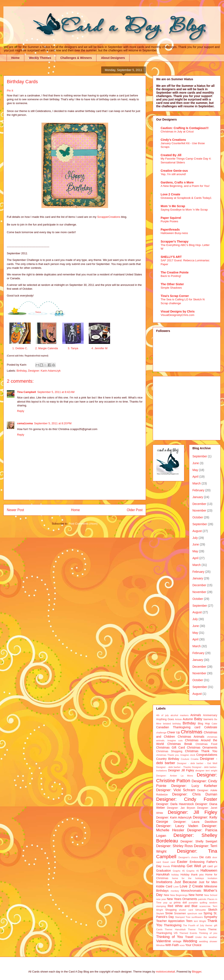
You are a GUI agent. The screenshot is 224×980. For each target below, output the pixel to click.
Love (176, 887)
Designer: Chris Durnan (195, 794)
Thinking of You (170, 937)
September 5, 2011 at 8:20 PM (53, 423)
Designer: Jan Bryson (181, 808)
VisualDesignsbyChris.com (177, 315)
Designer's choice (188, 857)
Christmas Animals (191, 737)
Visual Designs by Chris (178, 311)
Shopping (171, 910)
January (198, 497)
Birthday (22, 371)
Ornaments (190, 899)
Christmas (192, 732)
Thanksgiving (173, 925)
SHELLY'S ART (171, 257)
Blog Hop (204, 724)
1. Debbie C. (20, 348)
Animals (196, 715)
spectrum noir (195, 913)
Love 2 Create (170, 194)
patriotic (202, 899)
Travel (189, 937)
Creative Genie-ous (174, 171)
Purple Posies (169, 221)
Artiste (179, 719)
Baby (198, 719)
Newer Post (15, 510)
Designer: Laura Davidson (195, 822)
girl (216, 866)
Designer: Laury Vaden (177, 826)
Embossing (197, 862)
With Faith (172, 945)
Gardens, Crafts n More (177, 182)
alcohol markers (179, 715)
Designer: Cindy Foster (187, 799)
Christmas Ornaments (202, 747)
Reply (21, 411)
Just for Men (208, 882)
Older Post (135, 510)
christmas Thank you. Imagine (172, 755)
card (197, 727)
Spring (208, 913)
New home (196, 895)
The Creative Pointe (175, 272)
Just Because (185, 882)
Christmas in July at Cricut (177, 132)
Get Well (194, 866)
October (198, 517)
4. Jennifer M (99, 348)
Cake (214, 724)
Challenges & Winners (76, 58)
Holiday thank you (192, 875)
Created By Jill (171, 155)
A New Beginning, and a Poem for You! (185, 186)
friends (167, 866)
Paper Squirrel (171, 218)
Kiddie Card (164, 886)
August (197, 531)
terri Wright (200, 921)
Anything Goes (165, 719)
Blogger (197, 972)
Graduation (164, 871)
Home (15, 58)
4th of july (162, 715)
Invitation (212, 878)
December (199, 504)
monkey (175, 891)
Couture (185, 759)
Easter (182, 862)
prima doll (180, 903)
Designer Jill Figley (181, 770)
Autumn (188, 719)
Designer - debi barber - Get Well (197, 763)
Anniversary (210, 715)
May (195, 470)
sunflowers (197, 917)
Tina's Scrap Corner (175, 296)
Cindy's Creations (173, 140)
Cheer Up (173, 732)
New (167, 895)
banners (208, 719)
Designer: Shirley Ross (175, 846)
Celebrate (211, 727)
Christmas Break (180, 744)
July (195, 538)
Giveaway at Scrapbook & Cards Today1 (186, 198)
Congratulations (207, 755)
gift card (208, 866)
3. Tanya (73, 348)
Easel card (169, 862)
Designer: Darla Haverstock (175, 804)
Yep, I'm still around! (173, 174)
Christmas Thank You (201, 751)
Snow (169, 913)
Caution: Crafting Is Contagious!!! (185, 128)
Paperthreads (170, 230)
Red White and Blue (183, 906)
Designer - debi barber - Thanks (174, 767)
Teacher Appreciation (170, 921)
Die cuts (205, 857)
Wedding (190, 941)
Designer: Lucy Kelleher (194, 786)
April (195, 477)
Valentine (164, 941)
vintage (177, 941)
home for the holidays (188, 878)
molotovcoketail (166, 972)
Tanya (38, 312)
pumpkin (193, 903)
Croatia (195, 759)
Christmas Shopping (169, 751)
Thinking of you (208, 933)
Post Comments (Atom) (83, 524)
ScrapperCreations (109, 217)
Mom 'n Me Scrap (173, 206)
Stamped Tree (183, 917)
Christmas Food (206, 744)
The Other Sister (172, 284)
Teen (189, 921)
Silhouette (201, 910)
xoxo (182, 945)
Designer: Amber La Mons (175, 776)
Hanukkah (163, 874)
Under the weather (206, 937)
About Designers (113, 58)
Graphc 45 (179, 871)
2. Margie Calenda (46, 348)
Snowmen (180, 913)
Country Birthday (168, 759)
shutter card (186, 910)
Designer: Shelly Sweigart (199, 841)
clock (193, 755)
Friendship (178, 866)
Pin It (10, 91)
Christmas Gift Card (170, 747)
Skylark (160, 913)
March (197, 483)
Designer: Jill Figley (192, 812)
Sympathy (211, 917)
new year (161, 899)
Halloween (209, 870)
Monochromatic (191, 891)
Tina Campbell (27, 392)
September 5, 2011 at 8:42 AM (56, 392)
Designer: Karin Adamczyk (44, 371)
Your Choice (193, 945)
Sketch (213, 910)
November (199, 510)
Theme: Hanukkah (175, 929)
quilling (203, 903)
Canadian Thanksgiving (173, 727)
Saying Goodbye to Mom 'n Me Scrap (184, 210)
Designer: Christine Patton (187, 778)
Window (160, 945)
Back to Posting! (171, 276)
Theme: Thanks (197, 929)
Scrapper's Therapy (175, 241)
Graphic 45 (193, 871)
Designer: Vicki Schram (176, 790)
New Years (174, 899)
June (196, 463)
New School (211, 895)
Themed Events (188, 933)
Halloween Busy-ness (174, 233)
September (200, 456)
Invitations (164, 882)
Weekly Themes (40, 58)
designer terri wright (206, 771)
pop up (168, 903)
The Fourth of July (193, 925)
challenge (161, 733)
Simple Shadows (171, 288)
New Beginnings (179, 895)
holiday (175, 875)
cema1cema (25, 423)
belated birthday (172, 724)
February (198, 490)
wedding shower (208, 941)
